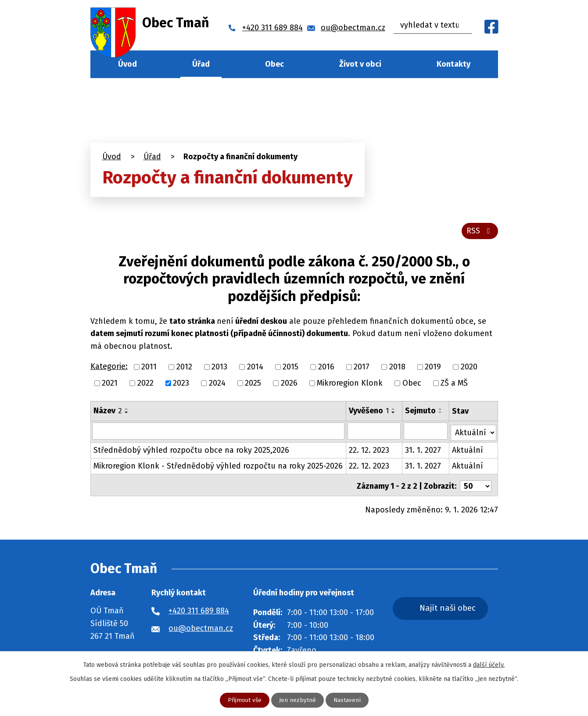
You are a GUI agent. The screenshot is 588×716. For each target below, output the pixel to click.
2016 (326, 369)
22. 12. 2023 (369, 451)
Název (108, 412)
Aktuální (468, 451)
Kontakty (454, 64)
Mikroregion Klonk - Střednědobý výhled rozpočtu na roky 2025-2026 (218, 466)
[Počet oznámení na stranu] (476, 484)
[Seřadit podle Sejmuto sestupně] (441, 414)
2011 (149, 369)
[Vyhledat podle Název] (219, 433)
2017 (362, 369)
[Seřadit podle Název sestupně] (127, 414)
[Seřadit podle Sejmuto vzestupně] (441, 411)
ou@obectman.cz (201, 626)
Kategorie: (109, 369)
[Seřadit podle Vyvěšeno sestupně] (394, 414)
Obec (274, 64)
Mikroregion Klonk (350, 385)
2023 (181, 385)
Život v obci (360, 64)
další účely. (489, 664)
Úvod (127, 64)
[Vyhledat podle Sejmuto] (426, 433)
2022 (145, 385)
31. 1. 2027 (423, 451)
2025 (253, 385)
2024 (217, 385)
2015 (290, 369)
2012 (184, 369)
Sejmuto (421, 412)
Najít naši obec (455, 607)
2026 (289, 385)
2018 (397, 369)
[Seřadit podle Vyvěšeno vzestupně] (394, 411)
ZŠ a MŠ (454, 385)
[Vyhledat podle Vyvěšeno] (374, 433)
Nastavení (347, 700)
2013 (219, 369)
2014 (255, 369)
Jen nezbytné (298, 700)
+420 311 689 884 (199, 609)
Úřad (201, 64)
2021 (110, 385)
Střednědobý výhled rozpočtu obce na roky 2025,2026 (191, 451)
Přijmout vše (244, 700)
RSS (479, 233)
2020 (469, 369)
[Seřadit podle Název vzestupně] (127, 411)
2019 (433, 369)
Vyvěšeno (369, 412)
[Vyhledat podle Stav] (473, 432)
